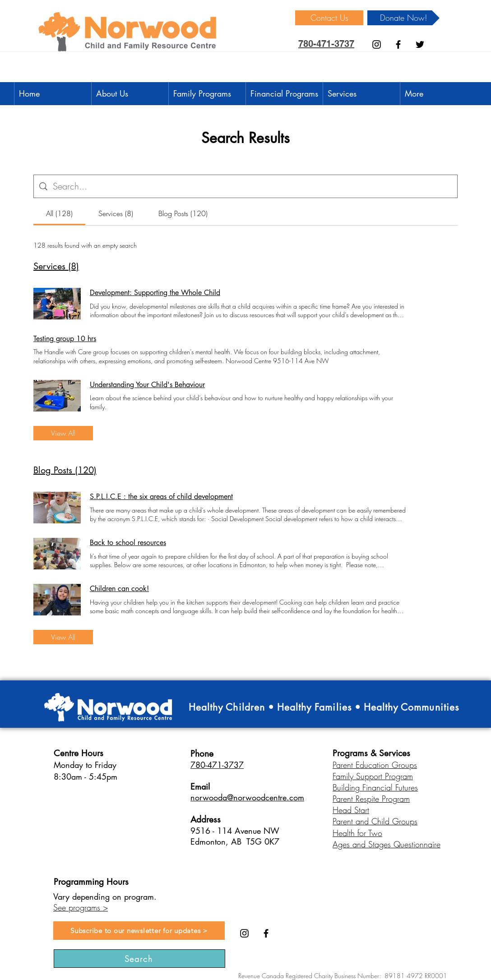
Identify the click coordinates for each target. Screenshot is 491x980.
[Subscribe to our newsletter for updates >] (139, 931)
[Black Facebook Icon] (398, 44)
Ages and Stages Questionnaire (387, 844)
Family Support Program (373, 776)
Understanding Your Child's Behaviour (147, 385)
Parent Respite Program (371, 799)
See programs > (81, 907)
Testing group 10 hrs (65, 339)
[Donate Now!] (403, 18)
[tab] (59, 213)
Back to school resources (128, 543)
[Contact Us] (329, 18)
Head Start (351, 810)
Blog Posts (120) (65, 470)
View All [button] (63, 433)
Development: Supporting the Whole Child (155, 293)
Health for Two (357, 833)
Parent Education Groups (375, 765)
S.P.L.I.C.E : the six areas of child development (161, 497)
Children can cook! (119, 589)
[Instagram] (377, 44)
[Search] (139, 959)
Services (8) (56, 266)
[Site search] (252, 186)
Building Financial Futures (375, 787)
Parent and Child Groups (375, 821)
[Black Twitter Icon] (420, 44)
